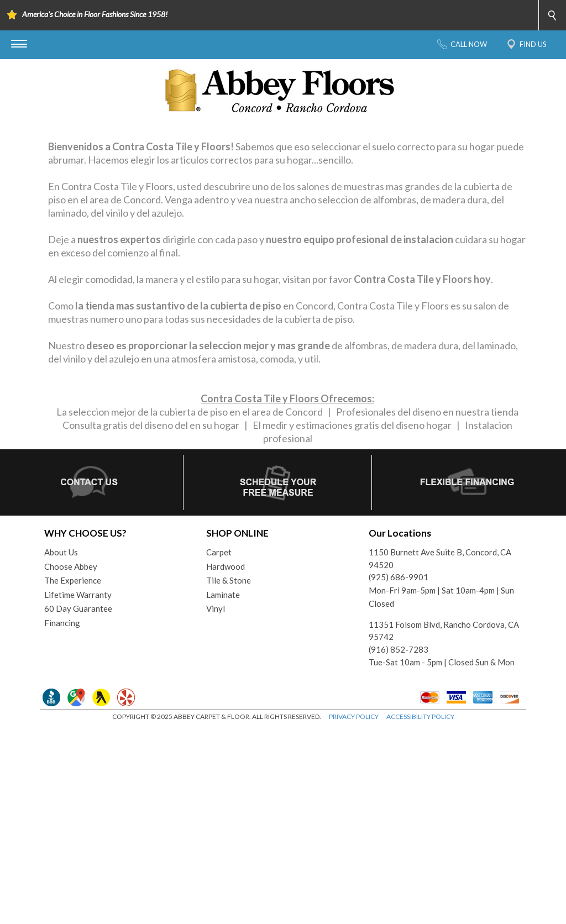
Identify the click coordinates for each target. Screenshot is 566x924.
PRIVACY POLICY (354, 913)
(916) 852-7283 (399, 846)
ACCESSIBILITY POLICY (420, 913)
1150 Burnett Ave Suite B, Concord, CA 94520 (440, 755)
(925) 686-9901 (399, 774)
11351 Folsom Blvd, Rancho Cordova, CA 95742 (444, 827)
